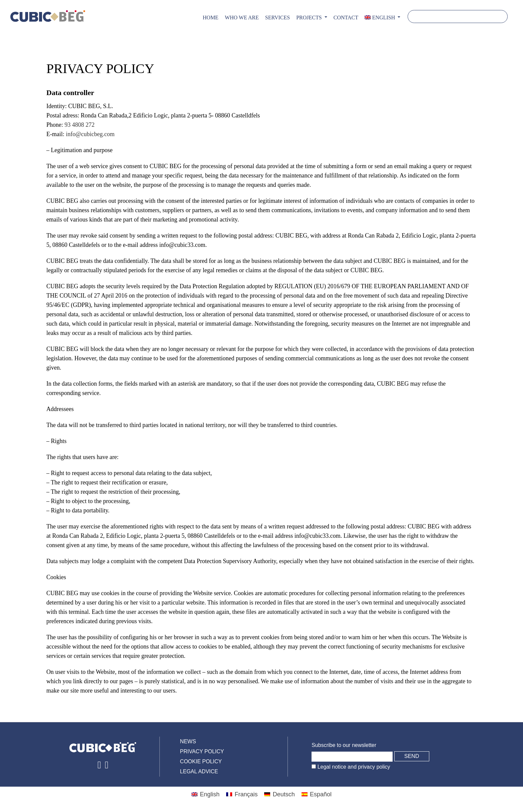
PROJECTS (310, 18)
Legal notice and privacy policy (353, 767)
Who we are (242, 18)
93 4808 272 (80, 125)
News (188, 741)
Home (211, 18)
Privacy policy (202, 751)
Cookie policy (201, 761)
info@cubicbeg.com (90, 134)
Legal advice (199, 771)
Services (278, 18)
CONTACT (346, 18)
